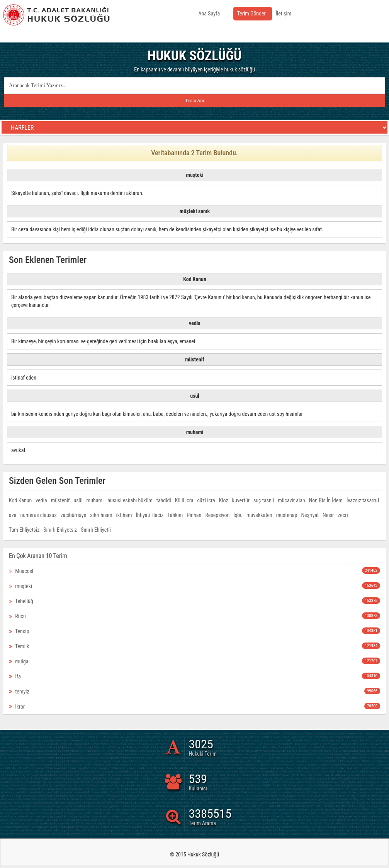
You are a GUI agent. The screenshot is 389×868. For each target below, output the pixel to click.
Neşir (328, 515)
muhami (95, 500)
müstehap (287, 515)
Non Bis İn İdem (326, 500)
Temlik (194, 646)
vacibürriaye (74, 515)
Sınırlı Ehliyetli (96, 530)
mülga (194, 661)
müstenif (60, 500)
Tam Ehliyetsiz (24, 530)
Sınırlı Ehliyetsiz (60, 530)
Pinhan (194, 515)
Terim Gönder (251, 14)
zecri (343, 515)
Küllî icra (184, 500)
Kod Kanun (20, 500)
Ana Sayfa (209, 14)
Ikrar (194, 706)
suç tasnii (264, 500)
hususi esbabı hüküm (130, 500)
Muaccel (194, 571)
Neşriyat (310, 515)
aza (13, 515)
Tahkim (175, 515)
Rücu (194, 616)
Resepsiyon (217, 515)
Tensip (194, 631)
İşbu (238, 515)
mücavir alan (291, 500)
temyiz (194, 691)
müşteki (194, 586)
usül (78, 500)
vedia (41, 500)
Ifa (194, 676)
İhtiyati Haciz (149, 515)
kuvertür (241, 500)
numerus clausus (39, 515)
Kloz (224, 500)
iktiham (124, 515)
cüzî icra (206, 500)
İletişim (284, 14)
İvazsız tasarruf (363, 500)
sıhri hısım (101, 515)
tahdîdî (164, 500)
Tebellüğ (194, 601)
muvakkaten (259, 515)
